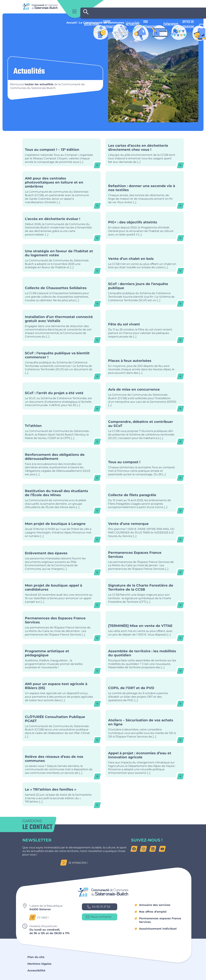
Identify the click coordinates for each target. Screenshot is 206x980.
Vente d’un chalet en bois (145, 258)
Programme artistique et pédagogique (61, 658)
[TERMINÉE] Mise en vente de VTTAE (145, 625)
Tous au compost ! (145, 463)
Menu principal (74, 11)
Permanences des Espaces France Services (61, 625)
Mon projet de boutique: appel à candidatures (61, 592)
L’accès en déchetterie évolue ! (61, 225)
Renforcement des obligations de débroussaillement (61, 463)
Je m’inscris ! (75, 863)
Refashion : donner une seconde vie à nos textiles (145, 189)
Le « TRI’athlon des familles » (61, 794)
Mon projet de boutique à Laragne (61, 528)
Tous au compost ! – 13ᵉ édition (61, 152)
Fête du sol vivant (145, 325)
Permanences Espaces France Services (145, 559)
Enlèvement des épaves (61, 559)
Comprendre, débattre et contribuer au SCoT (145, 428)
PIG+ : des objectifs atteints (145, 225)
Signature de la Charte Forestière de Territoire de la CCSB (145, 592)
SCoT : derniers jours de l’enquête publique (145, 291)
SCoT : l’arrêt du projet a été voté (61, 396)
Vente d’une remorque (145, 528)
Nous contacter (99, 917)
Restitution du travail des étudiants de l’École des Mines (61, 498)
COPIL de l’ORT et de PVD (145, 691)
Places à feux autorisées (145, 362)
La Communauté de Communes (101, 23)
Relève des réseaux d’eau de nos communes (61, 762)
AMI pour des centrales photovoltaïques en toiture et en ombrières (61, 189)
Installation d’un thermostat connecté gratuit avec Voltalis (61, 325)
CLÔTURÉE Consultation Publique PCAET (61, 725)
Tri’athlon (61, 428)
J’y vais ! (40, 918)
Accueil (72, 23)
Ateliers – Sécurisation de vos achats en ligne (145, 725)
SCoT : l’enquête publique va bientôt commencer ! (61, 362)
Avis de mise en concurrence (145, 396)
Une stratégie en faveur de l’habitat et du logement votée (61, 258)
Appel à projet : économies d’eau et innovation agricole (145, 762)
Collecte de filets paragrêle (145, 498)
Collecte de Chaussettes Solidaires (61, 291)
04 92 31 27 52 (99, 907)
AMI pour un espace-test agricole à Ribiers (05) (61, 691)
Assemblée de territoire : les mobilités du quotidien (145, 658)
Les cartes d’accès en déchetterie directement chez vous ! (145, 152)
